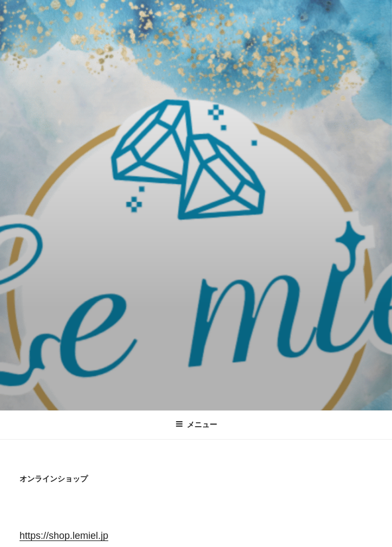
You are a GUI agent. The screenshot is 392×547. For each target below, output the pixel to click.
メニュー (196, 424)
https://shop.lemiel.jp (64, 536)
